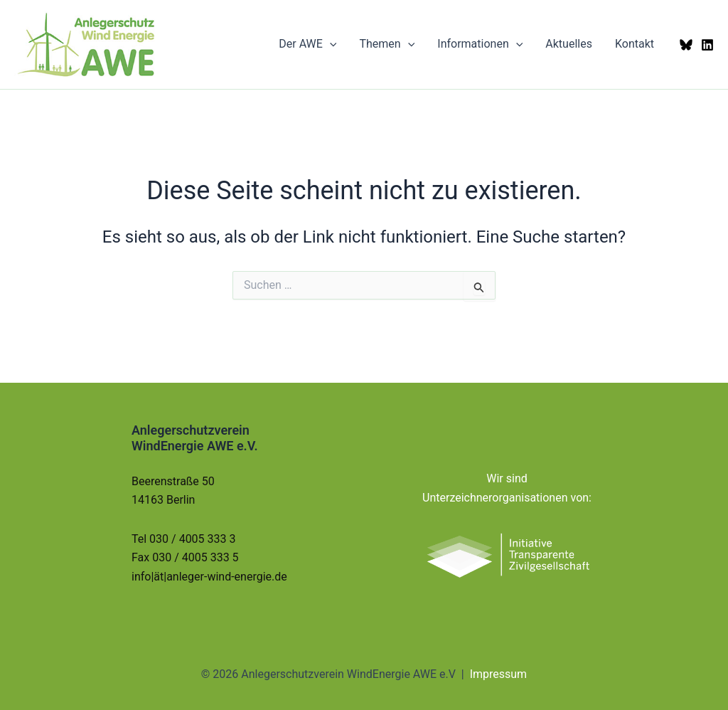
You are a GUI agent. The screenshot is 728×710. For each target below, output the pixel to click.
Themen (387, 44)
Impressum (499, 674)
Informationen (480, 44)
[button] (330, 44)
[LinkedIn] (707, 45)
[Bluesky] (686, 45)
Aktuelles (569, 44)
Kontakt (635, 44)
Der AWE (307, 44)
